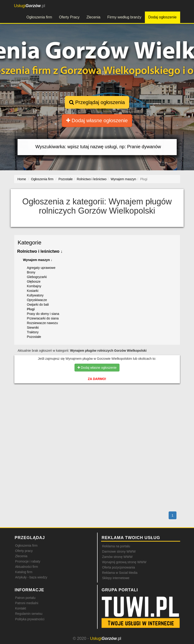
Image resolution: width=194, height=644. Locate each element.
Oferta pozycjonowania (119, 567)
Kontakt (21, 608)
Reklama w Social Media (120, 573)
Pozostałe (34, 337)
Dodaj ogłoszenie (163, 17)
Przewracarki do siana (43, 318)
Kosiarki (33, 291)
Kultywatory (35, 295)
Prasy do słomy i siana (43, 314)
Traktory (33, 332)
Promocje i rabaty (28, 561)
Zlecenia (93, 17)
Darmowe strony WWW (119, 551)
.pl (30, 6)
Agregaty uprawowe (41, 268)
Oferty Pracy (69, 17)
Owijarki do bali (38, 305)
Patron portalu (25, 598)
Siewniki (33, 328)
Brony (31, 272)
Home (22, 179)
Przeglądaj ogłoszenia (97, 102)
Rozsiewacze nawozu (43, 323)
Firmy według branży (124, 17)
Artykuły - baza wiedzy (31, 577)
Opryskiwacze (37, 300)
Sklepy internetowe (116, 578)
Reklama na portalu (116, 546)
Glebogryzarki (37, 277)
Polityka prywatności (30, 619)
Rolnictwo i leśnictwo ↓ (40, 251)
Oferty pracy (24, 551)
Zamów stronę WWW (117, 557)
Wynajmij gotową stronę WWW (124, 562)
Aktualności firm (27, 567)
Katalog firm (24, 572)
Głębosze (34, 281)
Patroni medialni (27, 603)
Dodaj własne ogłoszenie (97, 120)
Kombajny (34, 286)
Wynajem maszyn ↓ (38, 260)
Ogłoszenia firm (39, 17)
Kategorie (30, 242)
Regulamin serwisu (29, 614)
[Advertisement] (97, 407)
